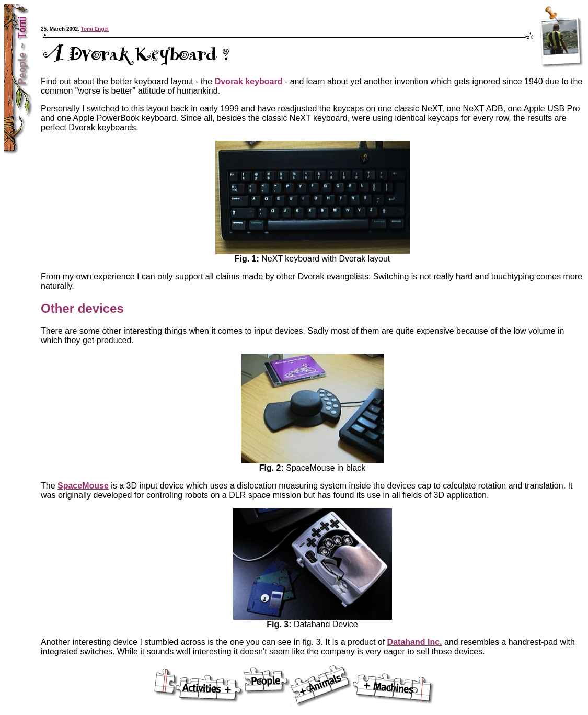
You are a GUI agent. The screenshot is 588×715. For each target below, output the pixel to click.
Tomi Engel (95, 29)
